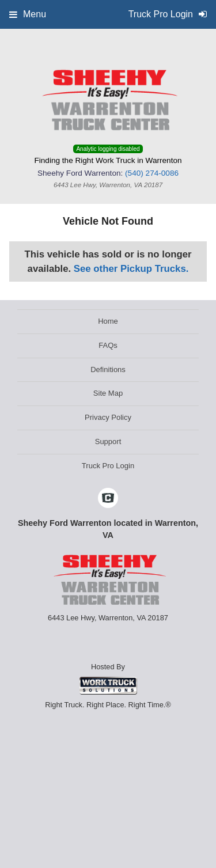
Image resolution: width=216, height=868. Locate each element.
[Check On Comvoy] (108, 499)
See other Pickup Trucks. (131, 269)
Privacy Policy (108, 417)
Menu (28, 14)
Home (108, 321)
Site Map (108, 393)
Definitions (108, 369)
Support (108, 441)
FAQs (108, 345)
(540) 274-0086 (152, 173)
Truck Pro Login (108, 466)
